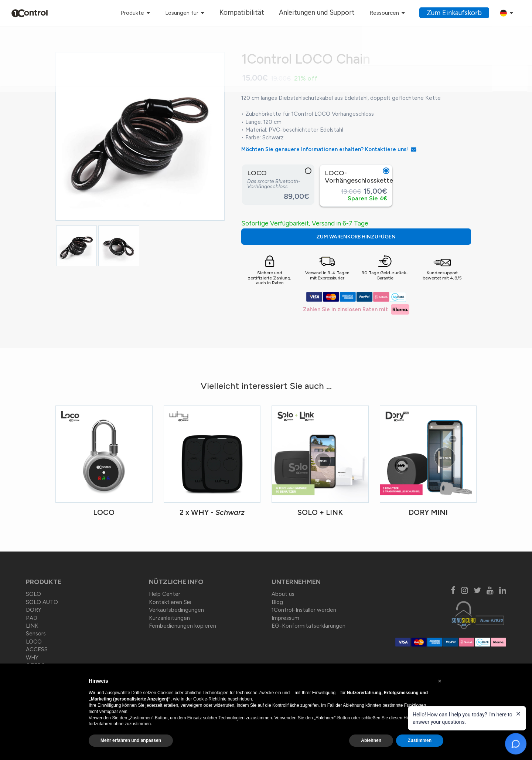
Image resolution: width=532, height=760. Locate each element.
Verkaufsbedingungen (176, 610)
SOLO (33, 594)
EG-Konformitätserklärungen (308, 626)
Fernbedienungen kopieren (183, 626)
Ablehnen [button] (371, 740)
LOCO (34, 642)
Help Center (165, 594)
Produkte (164, 13)
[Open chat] (516, 744)
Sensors (36, 634)
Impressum (285, 618)
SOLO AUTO (42, 602)
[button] (440, 681)
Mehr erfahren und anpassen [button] (131, 740)
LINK (32, 626)
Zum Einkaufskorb (459, 13)
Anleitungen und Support (333, 13)
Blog (277, 602)
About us (283, 594)
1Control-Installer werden (304, 610)
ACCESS (37, 650)
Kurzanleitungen (169, 618)
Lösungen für (213, 13)
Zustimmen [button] (420, 740)
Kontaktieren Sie (170, 602)
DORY (34, 610)
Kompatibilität (268, 13)
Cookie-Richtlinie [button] (210, 699)
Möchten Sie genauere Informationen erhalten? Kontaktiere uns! (329, 149)
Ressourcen (395, 13)
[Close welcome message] (518, 714)
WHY (32, 658)
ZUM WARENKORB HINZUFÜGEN (392, 237)
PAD (32, 618)
